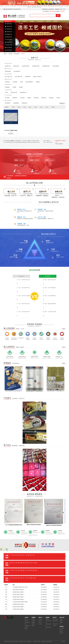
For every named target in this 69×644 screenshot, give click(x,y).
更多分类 (62, 103)
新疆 (60, 6)
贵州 (42, 6)
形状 (31, 107)
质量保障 (56, 21)
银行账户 (61, 630)
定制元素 (33, 621)
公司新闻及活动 (27, 626)
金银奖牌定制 (8, 29)
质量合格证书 (25, 103)
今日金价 (54, 626)
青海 (58, 6)
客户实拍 (40, 624)
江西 (26, 6)
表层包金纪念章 (14, 92)
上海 (8, 6)
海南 (15, 6)
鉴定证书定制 (8, 45)
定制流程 (33, 622)
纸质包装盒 (15, 98)
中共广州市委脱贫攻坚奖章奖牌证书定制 (14, 525)
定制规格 (33, 624)
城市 (53, 107)
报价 (61, 9)
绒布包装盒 (36, 98)
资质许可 (25, 21)
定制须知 (61, 619)
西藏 (49, 6)
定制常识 (61, 621)
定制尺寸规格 (55, 619)
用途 (20, 107)
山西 (62, 6)
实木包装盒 (7, 98)
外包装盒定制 (8, 40)
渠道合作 (33, 626)
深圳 (13, 6)
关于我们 (21, 23)
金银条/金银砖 (8, 71)
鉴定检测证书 (8, 103)
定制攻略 (33, 619)
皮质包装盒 (51, 98)
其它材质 (58, 98)
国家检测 (48, 21)
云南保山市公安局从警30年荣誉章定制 (54, 525)
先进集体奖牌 (28, 77)
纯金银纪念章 (8, 66)
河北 (65, 6)
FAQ (60, 624)
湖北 (35, 6)
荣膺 (25, 624)
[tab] (34, 557)
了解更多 (64, 329)
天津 (28, 7)
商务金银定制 (8, 50)
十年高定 (40, 619)
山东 (31, 6)
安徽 (28, 6)
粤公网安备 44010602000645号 (47, 642)
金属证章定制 (8, 37)
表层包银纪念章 (23, 92)
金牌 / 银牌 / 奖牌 (18, 77)
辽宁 (31, 7)
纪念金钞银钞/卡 (17, 71)
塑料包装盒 (44, 98)
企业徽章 (14, 87)
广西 (17, 6)
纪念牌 (21, 82)
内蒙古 (67, 6)
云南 (40, 6)
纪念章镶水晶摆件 (25, 66)
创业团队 (26, 627)
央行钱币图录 (62, 628)
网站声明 (61, 631)
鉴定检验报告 (16, 103)
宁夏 (56, 6)
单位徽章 (21, 87)
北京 (6, 6)
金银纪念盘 (7, 82)
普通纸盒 (29, 98)
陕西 (51, 6)
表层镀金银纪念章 (46, 66)
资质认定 (26, 621)
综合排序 (7, 107)
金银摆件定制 (8, 32)
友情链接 (63, 642)
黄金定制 (8, 21)
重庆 (47, 6)
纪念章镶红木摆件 (36, 66)
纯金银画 (38, 82)
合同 (64, 9)
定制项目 (32, 21)
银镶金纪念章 (16, 66)
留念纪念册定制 (56, 66)
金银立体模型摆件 (29, 82)
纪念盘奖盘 (15, 82)
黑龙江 (35, 7)
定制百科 (61, 622)
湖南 (33, 6)
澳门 (40, 7)
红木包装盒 (22, 98)
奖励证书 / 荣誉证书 (37, 77)
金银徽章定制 (8, 34)
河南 (38, 6)
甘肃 (53, 6)
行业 (25, 107)
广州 (10, 6)
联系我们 (26, 629)
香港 (38, 7)
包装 (36, 107)
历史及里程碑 (40, 21)
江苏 (19, 6)
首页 (19, 21)
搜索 (58, 16)
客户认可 (40, 622)
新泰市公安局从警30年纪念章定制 (34, 525)
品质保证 (47, 619)
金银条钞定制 (8, 26)
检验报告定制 (8, 42)
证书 (42, 107)
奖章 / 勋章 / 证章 (9, 77)
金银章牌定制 (8, 24)
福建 (24, 6)
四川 (44, 6)
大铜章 (6, 92)
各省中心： (2, 6)
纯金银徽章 (7, 87)
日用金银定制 (8, 47)
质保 (47, 107)
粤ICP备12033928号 (37, 642)
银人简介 (26, 619)
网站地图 (61, 633)
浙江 (22, 6)
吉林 (33, 7)
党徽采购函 (57, 9)
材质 (14, 107)
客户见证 (40, 621)
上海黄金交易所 (55, 624)
